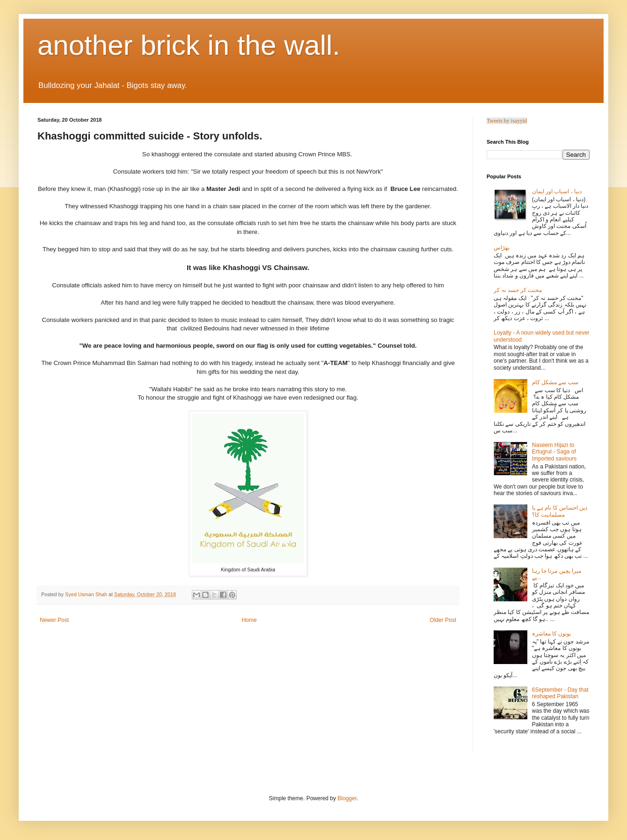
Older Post (443, 620)
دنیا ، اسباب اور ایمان (557, 191)
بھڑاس (502, 248)
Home (249, 620)
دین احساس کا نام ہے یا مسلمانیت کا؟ (560, 511)
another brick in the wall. (189, 45)
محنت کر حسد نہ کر (518, 290)
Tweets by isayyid (507, 121)
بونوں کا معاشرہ (552, 634)
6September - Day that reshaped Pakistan (560, 693)
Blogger (347, 798)
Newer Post (54, 620)
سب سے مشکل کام (555, 382)
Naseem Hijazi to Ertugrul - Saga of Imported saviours (554, 452)
